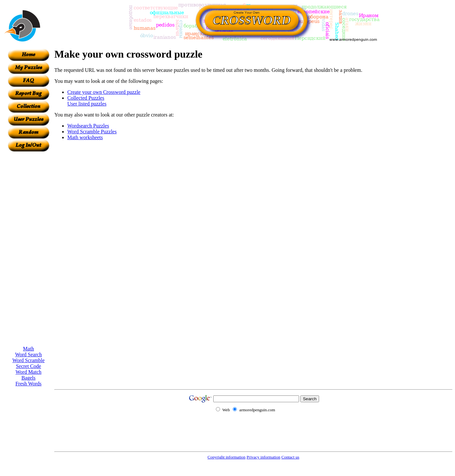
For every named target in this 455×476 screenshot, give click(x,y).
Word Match (28, 372)
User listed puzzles (87, 104)
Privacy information (263, 457)
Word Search (29, 354)
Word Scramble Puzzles (92, 132)
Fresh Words (29, 384)
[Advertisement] (28, 249)
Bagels (28, 378)
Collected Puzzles (86, 98)
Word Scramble (28, 360)
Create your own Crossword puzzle (104, 92)
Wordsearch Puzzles (88, 126)
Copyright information (226, 457)
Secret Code (28, 366)
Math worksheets (85, 137)
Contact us (290, 457)
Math (28, 349)
